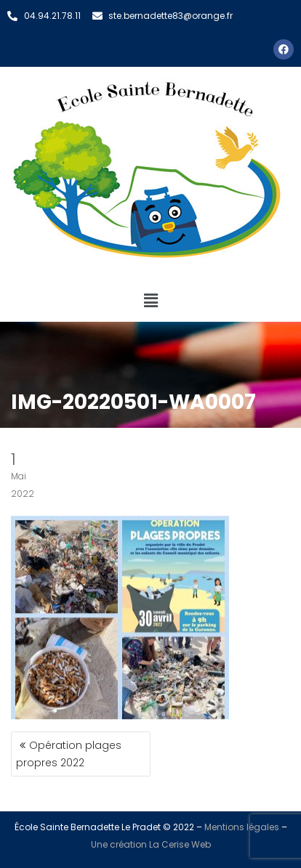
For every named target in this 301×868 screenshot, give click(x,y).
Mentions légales (242, 827)
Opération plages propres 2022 (69, 754)
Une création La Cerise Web (151, 844)
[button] (150, 301)
